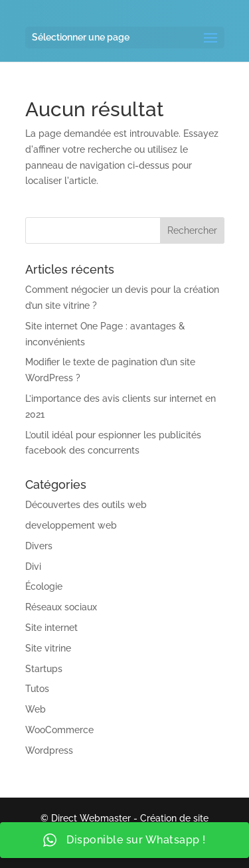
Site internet (51, 628)
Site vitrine (48, 648)
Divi (33, 566)
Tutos (37, 689)
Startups (44, 669)
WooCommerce (59, 730)
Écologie (44, 586)
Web (36, 709)
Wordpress (49, 750)
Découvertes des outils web (86, 505)
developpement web (71, 525)
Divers (39, 546)
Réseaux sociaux (61, 607)
